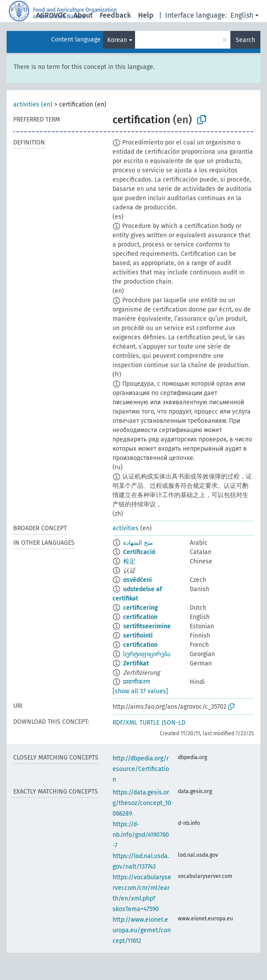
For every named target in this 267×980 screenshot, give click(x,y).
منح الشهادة (138, 543)
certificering (141, 608)
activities (126, 528)
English (242, 15)
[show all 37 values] (140, 691)
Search (245, 40)
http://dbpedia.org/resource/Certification (141, 769)
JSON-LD (173, 723)
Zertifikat (136, 663)
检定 (129, 561)
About (83, 15)
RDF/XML (125, 723)
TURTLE (149, 723)
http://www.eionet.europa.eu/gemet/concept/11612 (142, 930)
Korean (117, 40)
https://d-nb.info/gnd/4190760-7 (141, 835)
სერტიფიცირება (147, 654)
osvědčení (137, 580)
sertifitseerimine (147, 626)
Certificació (139, 552)
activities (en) (33, 104)
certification (140, 617)
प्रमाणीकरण (137, 682)
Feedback (115, 15)
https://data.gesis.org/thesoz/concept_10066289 (142, 803)
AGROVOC (51, 15)
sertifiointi (138, 636)
